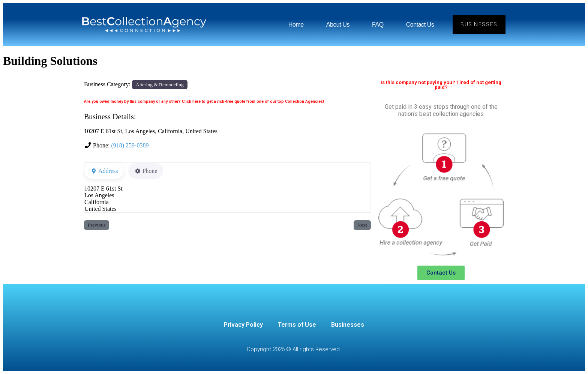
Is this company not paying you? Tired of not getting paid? (441, 85)
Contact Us (420, 25)
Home (296, 25)
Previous (97, 225)
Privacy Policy (243, 325)
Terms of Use (297, 325)
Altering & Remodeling (160, 85)
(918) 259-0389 (130, 145)
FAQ (378, 25)
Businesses (348, 325)
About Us (338, 25)
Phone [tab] (146, 171)
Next (362, 225)
